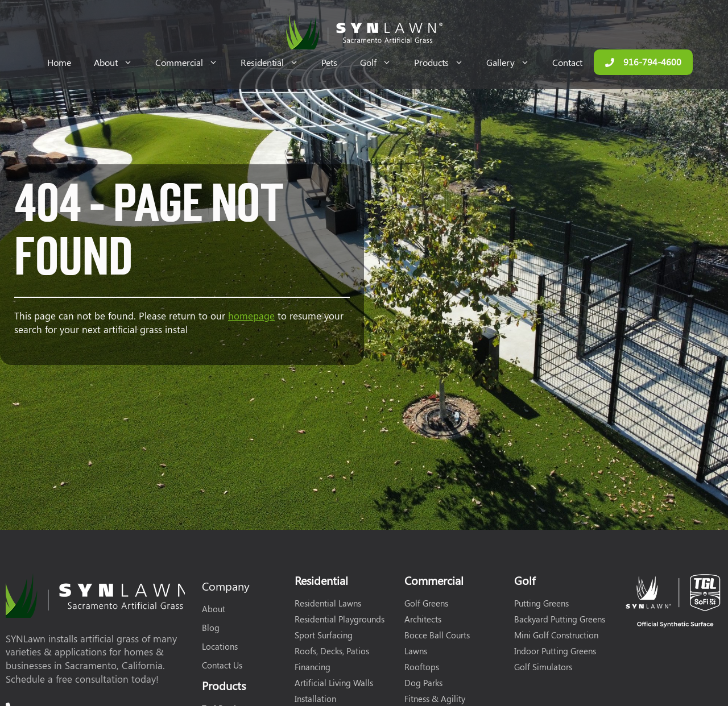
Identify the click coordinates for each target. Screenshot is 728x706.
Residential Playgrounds (340, 619)
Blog (211, 628)
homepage (251, 315)
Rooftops (422, 667)
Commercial (192, 62)
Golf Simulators (543, 667)
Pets (329, 62)
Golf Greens (426, 603)
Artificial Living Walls (334, 683)
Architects (423, 619)
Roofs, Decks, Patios (332, 651)
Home (59, 62)
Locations (220, 646)
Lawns (416, 651)
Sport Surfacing (324, 635)
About (119, 62)
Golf (381, 62)
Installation (315, 699)
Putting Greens (541, 603)
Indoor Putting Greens (555, 651)
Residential (275, 62)
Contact (567, 62)
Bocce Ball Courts (437, 635)
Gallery (514, 62)
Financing (313, 667)
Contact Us (222, 665)
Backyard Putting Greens (560, 619)
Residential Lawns (328, 603)
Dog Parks (423, 683)
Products (444, 62)
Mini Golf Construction (556, 635)
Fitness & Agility (435, 699)
